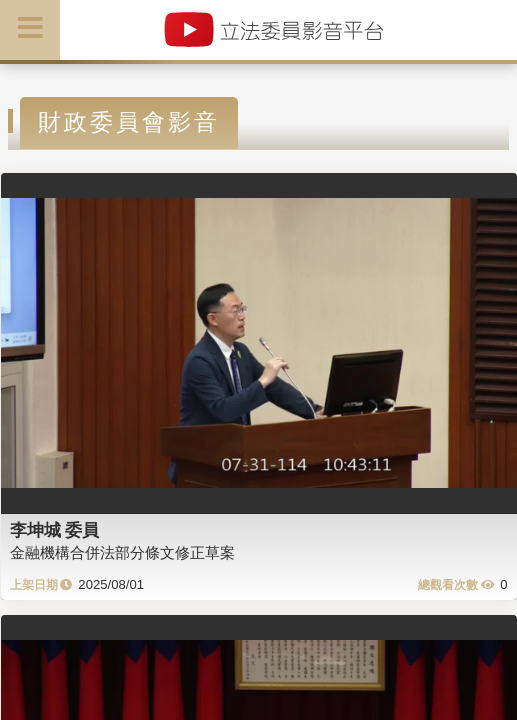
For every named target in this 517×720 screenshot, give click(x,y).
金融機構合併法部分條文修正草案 (122, 552)
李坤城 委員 (55, 530)
